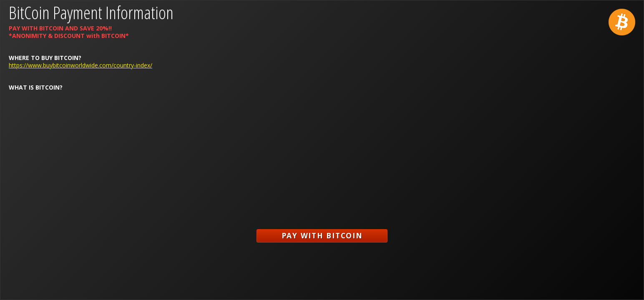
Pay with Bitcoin (322, 235)
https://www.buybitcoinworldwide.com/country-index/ (80, 65)
